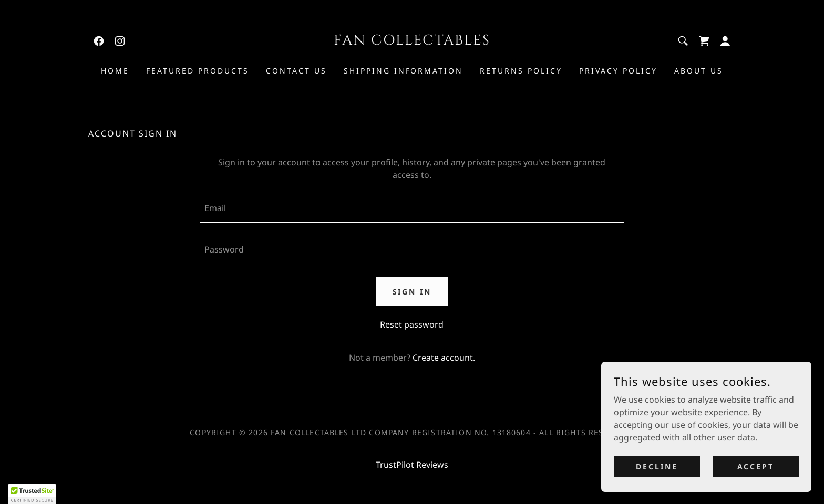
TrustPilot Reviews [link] (412, 465)
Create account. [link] (444, 358)
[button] (725, 41)
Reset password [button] (412, 324)
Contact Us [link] (296, 71)
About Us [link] (699, 71)
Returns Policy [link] (521, 71)
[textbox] (412, 208)
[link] (99, 41)
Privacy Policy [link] (618, 71)
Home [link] (115, 71)
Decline (657, 466)
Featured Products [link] (198, 71)
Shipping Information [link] (404, 71)
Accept (756, 466)
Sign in (412, 292)
